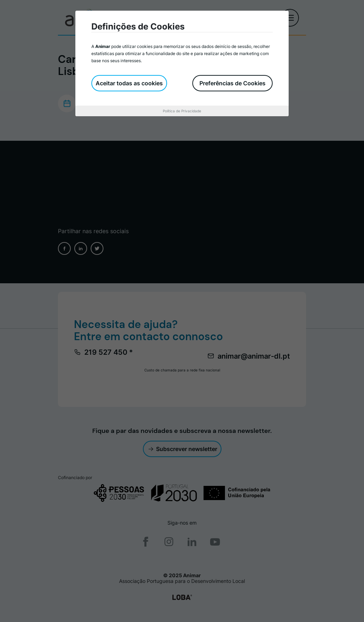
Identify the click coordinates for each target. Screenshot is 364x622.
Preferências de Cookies (232, 83)
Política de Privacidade (182, 111)
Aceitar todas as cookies (129, 83)
